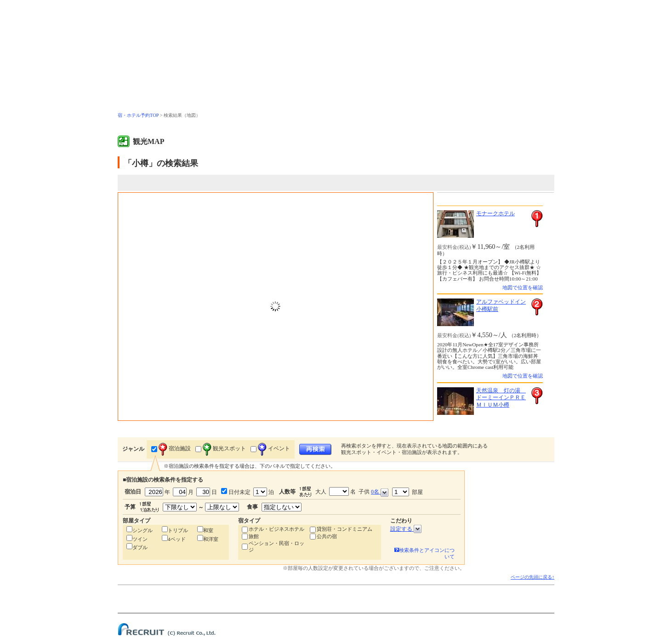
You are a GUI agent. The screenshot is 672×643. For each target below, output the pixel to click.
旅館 (254, 536)
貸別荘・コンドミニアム (345, 529)
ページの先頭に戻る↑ (532, 577)
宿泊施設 (175, 448)
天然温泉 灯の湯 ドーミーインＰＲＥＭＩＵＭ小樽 (501, 398)
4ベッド (177, 539)
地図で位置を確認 (523, 287)
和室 (208, 530)
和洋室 (211, 539)
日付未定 (239, 492)
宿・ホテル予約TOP (138, 115)
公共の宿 (327, 536)
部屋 (407, 492)
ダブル (140, 547)
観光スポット (224, 448)
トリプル (178, 530)
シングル (142, 530)
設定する (406, 529)
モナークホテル (495, 213)
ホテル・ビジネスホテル (276, 529)
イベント (274, 448)
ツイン (140, 539)
